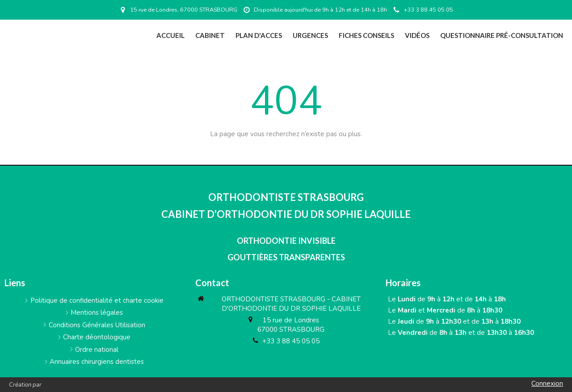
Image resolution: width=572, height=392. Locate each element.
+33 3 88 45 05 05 (291, 341)
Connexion (547, 384)
